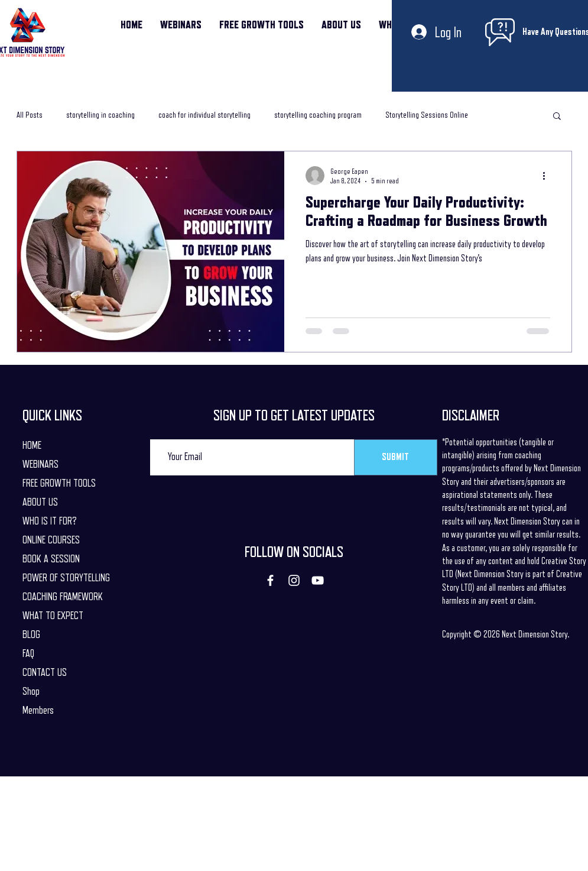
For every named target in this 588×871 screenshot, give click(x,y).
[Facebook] (270, 580)
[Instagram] (294, 580)
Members (38, 710)
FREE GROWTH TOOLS (59, 483)
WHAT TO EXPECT (53, 616)
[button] (557, 117)
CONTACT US (45, 672)
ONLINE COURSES (51, 540)
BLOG (31, 634)
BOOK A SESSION (51, 559)
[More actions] (548, 176)
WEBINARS (40, 464)
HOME (32, 445)
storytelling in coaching (100, 115)
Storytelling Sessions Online (427, 115)
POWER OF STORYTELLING (66, 578)
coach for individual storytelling (204, 115)
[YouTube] (318, 580)
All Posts (30, 115)
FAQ (28, 653)
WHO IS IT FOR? (50, 521)
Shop (31, 691)
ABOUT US (40, 502)
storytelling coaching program (318, 115)
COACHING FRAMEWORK (63, 597)
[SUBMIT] (396, 457)
